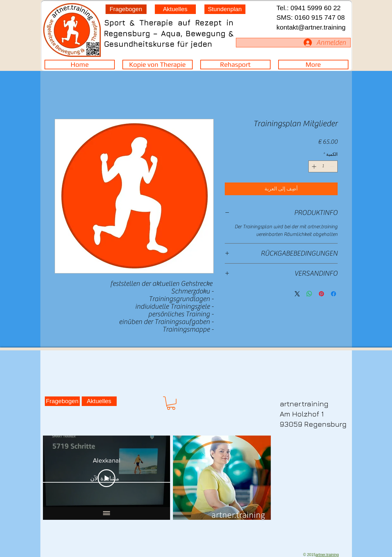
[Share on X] (297, 294)
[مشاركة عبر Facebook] (334, 294)
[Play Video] (107, 478)
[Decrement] (333, 166)
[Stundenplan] (225, 9)
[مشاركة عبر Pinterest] (321, 294)
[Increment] (313, 166)
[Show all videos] (107, 513)
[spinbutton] (323, 166)
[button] (171, 403)
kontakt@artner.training (311, 27)
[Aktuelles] (175, 9)
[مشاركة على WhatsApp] (309, 294)
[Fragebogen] (126, 9)
